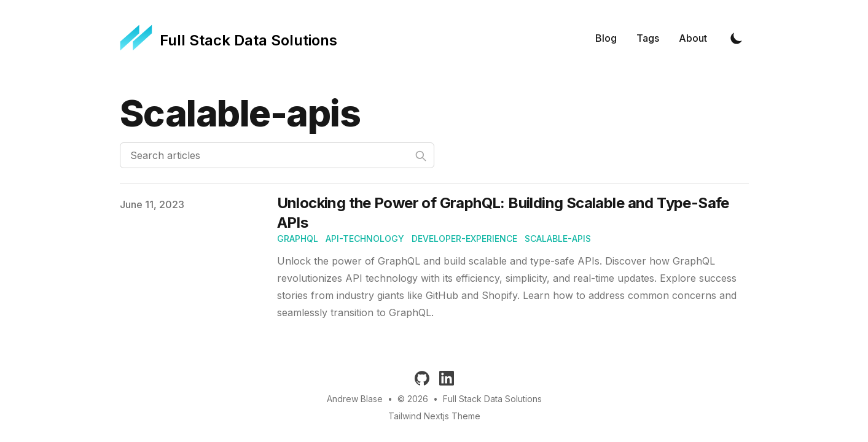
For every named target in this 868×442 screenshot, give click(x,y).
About (693, 38)
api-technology (365, 238)
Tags (648, 38)
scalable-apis (558, 238)
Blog (606, 38)
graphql (298, 238)
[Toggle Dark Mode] (737, 38)
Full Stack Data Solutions (492, 399)
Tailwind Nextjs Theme (434, 416)
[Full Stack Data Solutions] (229, 38)
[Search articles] (277, 155)
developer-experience (464, 238)
